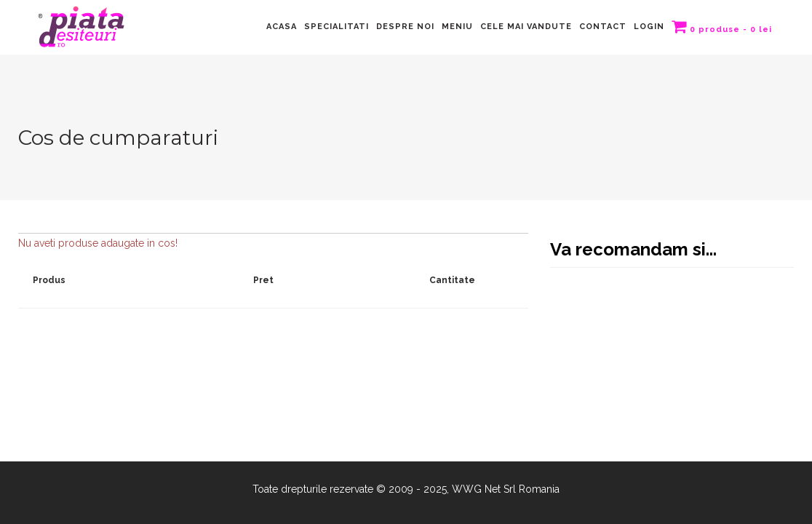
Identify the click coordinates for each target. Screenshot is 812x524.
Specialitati (337, 27)
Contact (603, 27)
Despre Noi (405, 27)
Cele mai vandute (526, 27)
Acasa (282, 27)
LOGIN (649, 27)
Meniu (457, 27)
